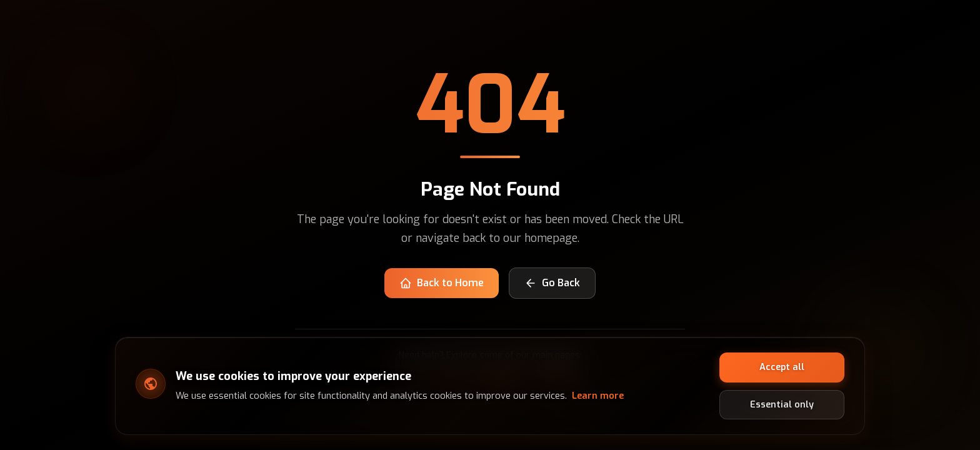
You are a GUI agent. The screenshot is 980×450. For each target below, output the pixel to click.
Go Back (552, 283)
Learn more (598, 396)
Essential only (782, 404)
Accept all (782, 367)
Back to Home (442, 283)
